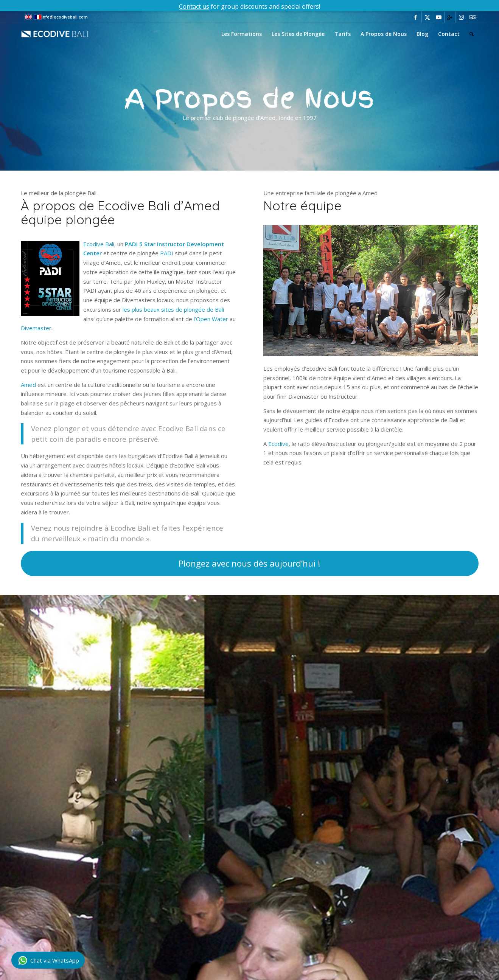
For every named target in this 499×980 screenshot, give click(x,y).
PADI (167, 253)
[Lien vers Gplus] (450, 17)
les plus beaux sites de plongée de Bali (173, 309)
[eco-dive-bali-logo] (63, 34)
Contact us (194, 6)
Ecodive (278, 444)
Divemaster (36, 328)
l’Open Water (211, 319)
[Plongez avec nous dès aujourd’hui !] (250, 563)
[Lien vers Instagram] (461, 17)
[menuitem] (242, 34)
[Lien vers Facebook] (416, 17)
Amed (28, 385)
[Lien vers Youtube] (439, 17)
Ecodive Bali (99, 244)
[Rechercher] (472, 34)
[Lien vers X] (427, 17)
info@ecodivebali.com (65, 17)
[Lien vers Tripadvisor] (473, 17)
